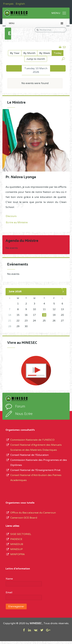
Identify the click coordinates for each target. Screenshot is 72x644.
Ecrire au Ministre (17, 222)
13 (62, 309)
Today (58, 53)
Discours (11, 216)
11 (44, 309)
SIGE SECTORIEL (21, 534)
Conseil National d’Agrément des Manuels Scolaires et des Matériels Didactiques (36, 447)
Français (9, 4)
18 (44, 315)
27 (62, 321)
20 (62, 315)
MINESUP (17, 549)
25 (44, 321)
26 (54, 321)
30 (26, 326)
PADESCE (16, 539)
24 (34, 321)
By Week (45, 53)
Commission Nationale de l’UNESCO (32, 440)
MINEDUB (17, 544)
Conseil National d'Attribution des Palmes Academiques (36, 478)
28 (10, 326)
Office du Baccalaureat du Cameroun (33, 513)
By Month (29, 53)
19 (54, 315)
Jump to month (36, 59)
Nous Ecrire (24, 414)
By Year (15, 53)
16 (26, 315)
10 (34, 309)
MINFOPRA (17, 554)
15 (18, 315)
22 (18, 321)
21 (10, 321)
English (20, 4)
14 (10, 315)
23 (26, 321)
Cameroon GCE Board (24, 518)
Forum (20, 407)
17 (34, 315)
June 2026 (15, 291)
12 (54, 309)
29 (18, 326)
